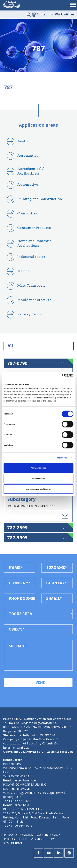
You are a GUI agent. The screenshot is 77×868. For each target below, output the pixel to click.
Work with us (65, 14)
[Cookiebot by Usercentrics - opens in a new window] (56, 376)
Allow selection (38, 479)
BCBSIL (23, 839)
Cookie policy (48, 835)
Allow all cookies (38, 468)
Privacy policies (18, 835)
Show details (62, 458)
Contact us (45, 14)
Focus (9, 839)
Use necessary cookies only (38, 489)
